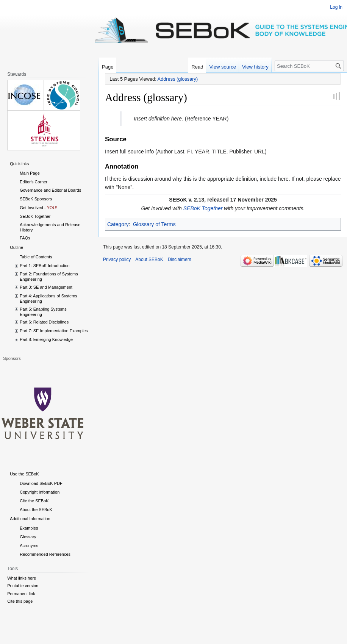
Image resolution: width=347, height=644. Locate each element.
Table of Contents (36, 257)
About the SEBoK (36, 510)
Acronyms (29, 546)
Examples (29, 528)
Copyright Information (40, 492)
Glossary (28, 537)
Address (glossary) (178, 79)
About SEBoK (149, 259)
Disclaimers (180, 259)
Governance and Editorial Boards (50, 190)
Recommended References (45, 554)
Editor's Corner (34, 182)
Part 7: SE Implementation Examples (54, 331)
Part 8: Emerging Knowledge (46, 339)
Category (118, 224)
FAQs (25, 238)
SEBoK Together (203, 208)
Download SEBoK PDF (41, 483)
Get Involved (31, 208)
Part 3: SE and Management (46, 287)
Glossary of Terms (154, 224)
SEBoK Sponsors (36, 199)
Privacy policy (117, 259)
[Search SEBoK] (309, 66)
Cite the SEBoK (34, 501)
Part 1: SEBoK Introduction (45, 266)
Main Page (30, 173)
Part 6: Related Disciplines (44, 322)
